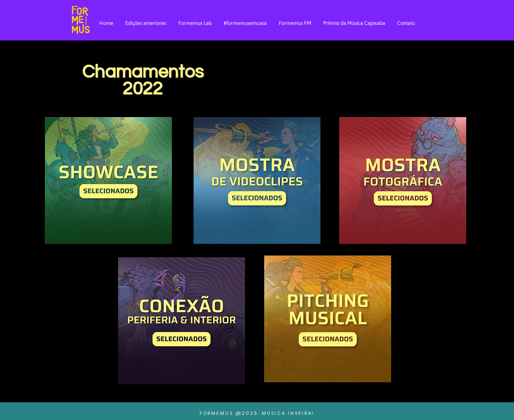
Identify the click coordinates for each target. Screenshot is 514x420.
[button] (108, 181)
